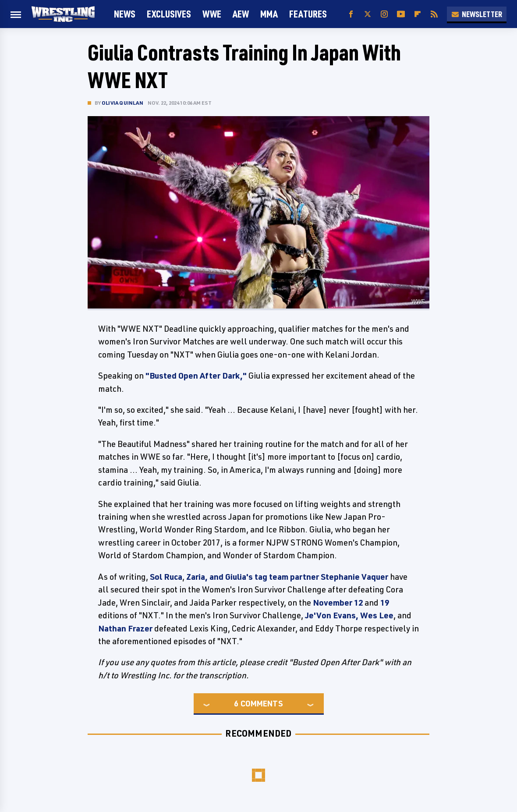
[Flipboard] (418, 14)
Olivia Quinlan (122, 103)
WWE (212, 14)
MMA (269, 14)
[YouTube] (401, 14)
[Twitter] (368, 14)
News (125, 14)
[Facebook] (351, 14)
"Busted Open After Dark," (196, 376)
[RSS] (434, 14)
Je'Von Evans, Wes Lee (349, 615)
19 (385, 603)
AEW (241, 14)
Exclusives (169, 14)
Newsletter (477, 14)
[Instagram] (384, 14)
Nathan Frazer (125, 628)
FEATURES (308, 14)
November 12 (338, 603)
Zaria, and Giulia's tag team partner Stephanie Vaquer (287, 577)
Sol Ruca (166, 577)
